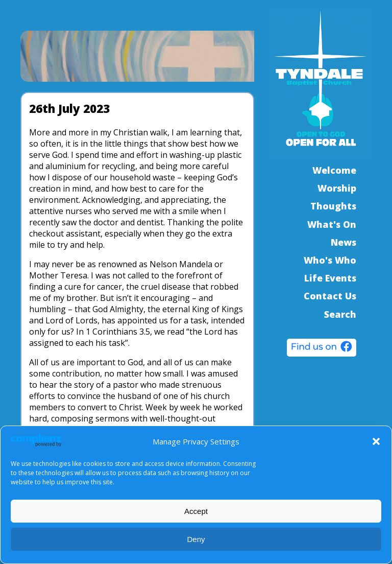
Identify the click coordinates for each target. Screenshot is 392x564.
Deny (196, 539)
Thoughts (333, 206)
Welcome (334, 170)
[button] (376, 441)
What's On (332, 224)
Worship (337, 188)
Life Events (330, 278)
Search (340, 314)
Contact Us (330, 296)
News (344, 242)
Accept (196, 511)
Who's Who (330, 260)
